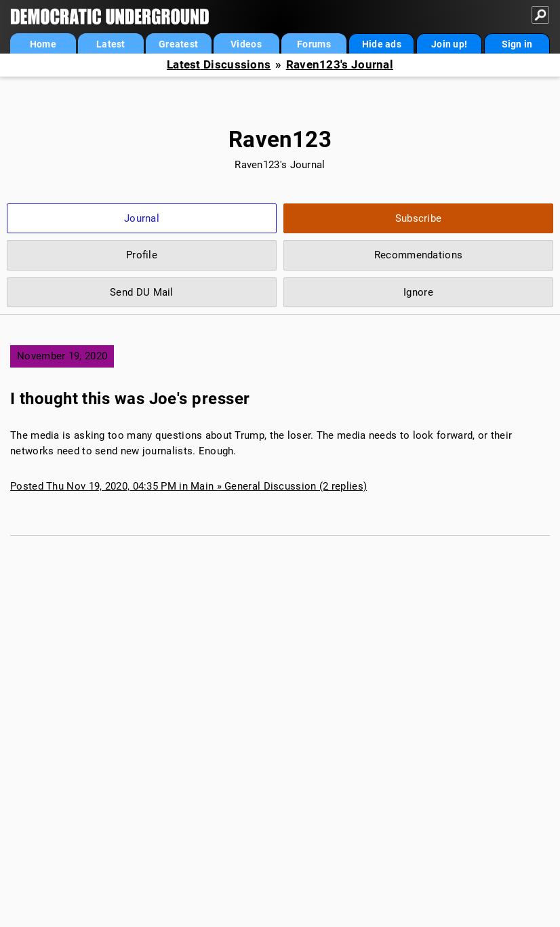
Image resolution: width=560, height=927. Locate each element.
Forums (314, 44)
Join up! (449, 44)
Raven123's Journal (340, 65)
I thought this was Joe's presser (130, 399)
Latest (111, 44)
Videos (246, 44)
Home (43, 44)
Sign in (517, 44)
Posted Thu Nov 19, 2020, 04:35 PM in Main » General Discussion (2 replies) (188, 486)
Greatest (178, 44)
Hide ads (382, 44)
